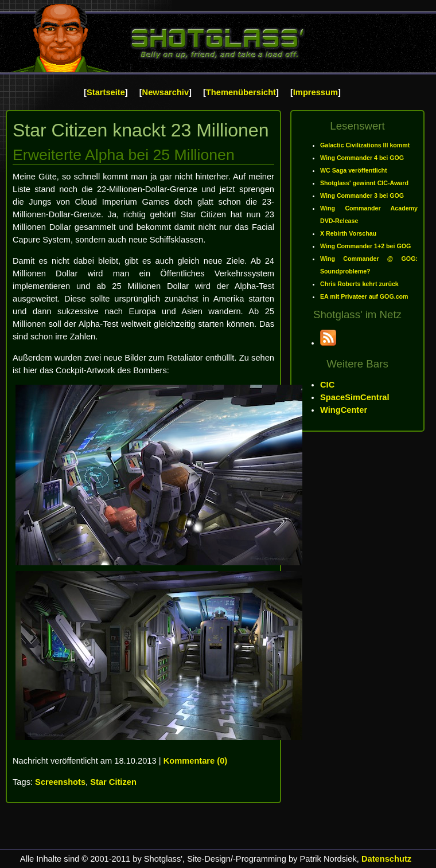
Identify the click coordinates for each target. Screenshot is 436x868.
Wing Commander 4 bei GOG (362, 158)
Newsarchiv (166, 92)
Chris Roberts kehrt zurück (359, 284)
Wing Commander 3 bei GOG (362, 196)
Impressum (316, 92)
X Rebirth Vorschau (348, 233)
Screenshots (60, 782)
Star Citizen (113, 782)
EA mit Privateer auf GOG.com (364, 296)
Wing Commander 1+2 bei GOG (365, 246)
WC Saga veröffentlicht (354, 170)
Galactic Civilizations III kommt (365, 145)
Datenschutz (386, 859)
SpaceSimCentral (355, 397)
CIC (327, 385)
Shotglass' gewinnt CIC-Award (364, 183)
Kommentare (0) (196, 761)
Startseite (106, 92)
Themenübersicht (241, 92)
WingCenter (344, 410)
